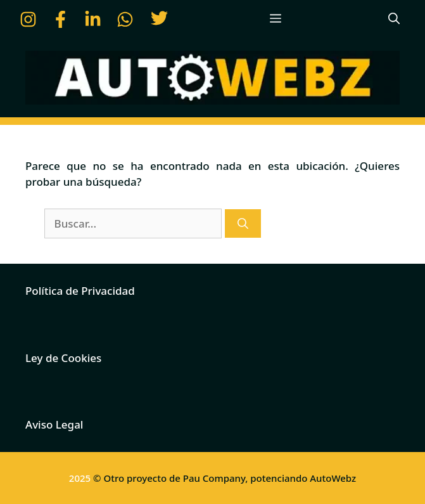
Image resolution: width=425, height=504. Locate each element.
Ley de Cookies (63, 358)
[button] (394, 19)
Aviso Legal (54, 424)
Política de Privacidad (80, 291)
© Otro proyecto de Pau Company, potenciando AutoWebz (225, 478)
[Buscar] (243, 224)
